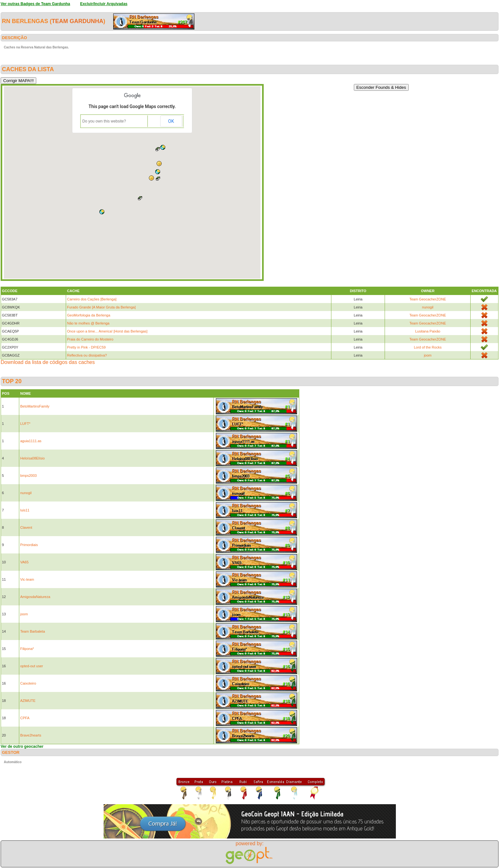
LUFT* (25, 424)
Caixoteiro (28, 683)
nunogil (428, 307)
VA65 (24, 562)
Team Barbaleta (33, 631)
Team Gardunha (77, 21)
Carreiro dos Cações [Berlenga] (92, 299)
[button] (159, 164)
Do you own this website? (104, 121)
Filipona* (27, 649)
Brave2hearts (31, 735)
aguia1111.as (31, 441)
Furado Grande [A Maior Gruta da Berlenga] (101, 307)
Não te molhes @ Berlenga (88, 323)
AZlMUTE (28, 701)
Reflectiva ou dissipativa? (87, 355)
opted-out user (32, 666)
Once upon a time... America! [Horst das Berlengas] (107, 331)
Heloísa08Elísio (32, 458)
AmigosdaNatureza (35, 597)
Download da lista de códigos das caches (48, 362)
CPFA (25, 718)
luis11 (25, 510)
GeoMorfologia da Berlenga (89, 315)
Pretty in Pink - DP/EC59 (86, 347)
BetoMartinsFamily (35, 406)
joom (428, 355)
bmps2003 (28, 476)
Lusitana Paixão (428, 331)
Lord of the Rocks (428, 347)
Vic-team (27, 579)
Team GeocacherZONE (428, 299)
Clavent (26, 527)
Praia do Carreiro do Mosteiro (90, 339)
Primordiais (29, 545)
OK (171, 121)
